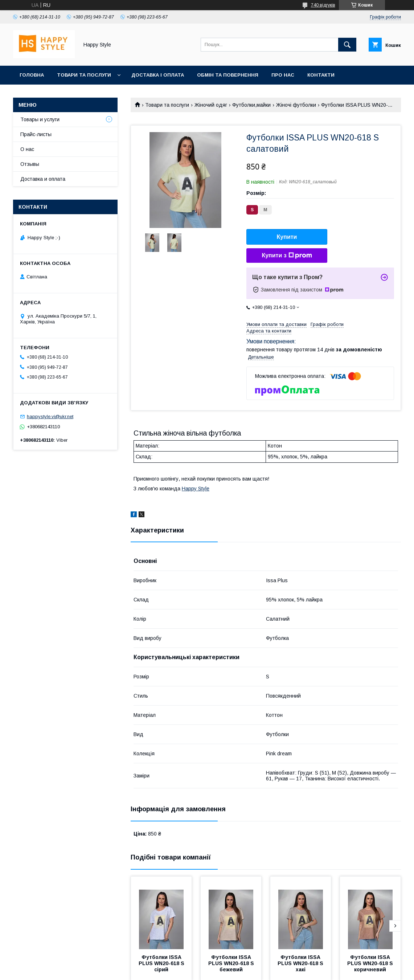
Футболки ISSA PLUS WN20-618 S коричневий (371, 963)
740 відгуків (323, 5)
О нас (27, 149)
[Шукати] (347, 45)
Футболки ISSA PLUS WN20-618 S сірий (162, 963)
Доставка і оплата (158, 75)
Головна (32, 75)
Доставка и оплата (43, 179)
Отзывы (30, 164)
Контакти (321, 75)
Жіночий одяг (211, 105)
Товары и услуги (40, 119)
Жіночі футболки (296, 105)
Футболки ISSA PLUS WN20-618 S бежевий (232, 963)
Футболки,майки (251, 105)
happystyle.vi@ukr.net (50, 416)
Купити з (287, 256)
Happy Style (196, 489)
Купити (287, 237)
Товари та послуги (84, 75)
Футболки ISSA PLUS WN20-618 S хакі (301, 963)
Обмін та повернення (228, 75)
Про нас (283, 75)
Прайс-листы (36, 134)
